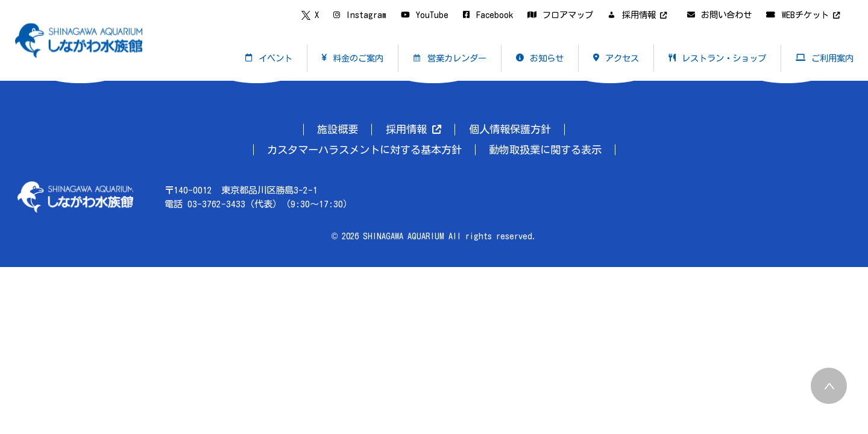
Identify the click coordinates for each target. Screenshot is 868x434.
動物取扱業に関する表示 (545, 150)
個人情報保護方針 (510, 129)
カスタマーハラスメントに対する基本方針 (364, 150)
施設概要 (338, 129)
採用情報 (414, 129)
